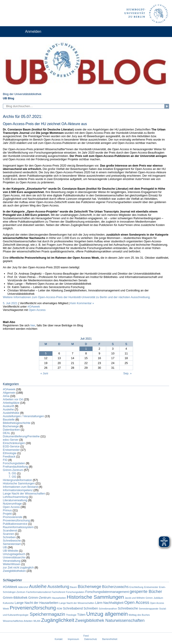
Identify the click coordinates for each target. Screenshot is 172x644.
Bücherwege (11, 426)
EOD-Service (11, 446)
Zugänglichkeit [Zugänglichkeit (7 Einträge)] (58, 620)
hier (33, 325)
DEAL (7, 433)
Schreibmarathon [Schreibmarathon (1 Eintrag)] (108, 609)
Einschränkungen (14, 443)
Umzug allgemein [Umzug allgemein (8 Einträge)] (107, 614)
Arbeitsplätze (11, 403)
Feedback (9, 456)
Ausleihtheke (11, 413)
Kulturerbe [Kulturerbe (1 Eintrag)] (8, 603)
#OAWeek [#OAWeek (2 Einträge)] (10, 587)
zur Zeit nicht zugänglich (18, 567)
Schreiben (9, 537)
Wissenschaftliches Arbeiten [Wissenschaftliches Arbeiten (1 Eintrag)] (18, 621)
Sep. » (128, 373)
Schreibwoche (12, 541)
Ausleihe (8, 409)
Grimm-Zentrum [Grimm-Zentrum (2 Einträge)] (40, 598)
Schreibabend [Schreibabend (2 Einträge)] (73, 608)
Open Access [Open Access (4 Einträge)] (137, 602)
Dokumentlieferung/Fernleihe (21, 436)
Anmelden (33, 31)
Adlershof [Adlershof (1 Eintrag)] (23, 587)
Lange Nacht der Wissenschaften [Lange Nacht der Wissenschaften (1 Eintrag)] (77, 603)
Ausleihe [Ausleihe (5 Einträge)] (38, 586)
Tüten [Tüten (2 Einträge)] (81, 615)
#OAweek (34, 307)
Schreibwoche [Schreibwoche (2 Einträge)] (128, 608)
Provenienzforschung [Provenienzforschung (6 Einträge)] (33, 608)
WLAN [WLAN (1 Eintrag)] (37, 621)
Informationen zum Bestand (20, 487)
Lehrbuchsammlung (15, 497)
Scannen (9, 534)
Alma (6, 396)
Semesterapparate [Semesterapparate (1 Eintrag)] (149, 609)
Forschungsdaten (14, 463)
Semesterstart (12, 544)
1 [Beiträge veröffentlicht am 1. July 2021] (86, 349)
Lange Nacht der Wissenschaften (24, 493)
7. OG (12, 477)
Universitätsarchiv (14, 557)
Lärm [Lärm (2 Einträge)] (99, 603)
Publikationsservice (15, 524)
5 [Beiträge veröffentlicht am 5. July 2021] (46, 353)
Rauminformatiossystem (18, 527)
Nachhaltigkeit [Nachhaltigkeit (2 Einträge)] (113, 603)
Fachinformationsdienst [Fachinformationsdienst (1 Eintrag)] (39, 592)
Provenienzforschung (16, 520)
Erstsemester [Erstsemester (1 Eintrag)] (151, 587)
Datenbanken (11, 430)
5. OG (12, 473)
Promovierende (13, 517)
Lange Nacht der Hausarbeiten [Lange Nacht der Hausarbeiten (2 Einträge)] (37, 603)
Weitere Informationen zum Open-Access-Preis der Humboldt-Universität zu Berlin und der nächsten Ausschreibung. (77, 297)
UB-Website (11, 551)
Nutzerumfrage (12, 504)
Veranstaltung (12, 561)
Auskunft (9, 406)
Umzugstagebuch (14, 554)
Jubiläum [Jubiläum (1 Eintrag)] (158, 598)
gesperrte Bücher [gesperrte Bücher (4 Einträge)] (146, 591)
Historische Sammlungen (19, 483)
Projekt (7, 514)
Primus (7, 510)
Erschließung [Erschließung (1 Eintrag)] (136, 587)
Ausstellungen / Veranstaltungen (24, 416)
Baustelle (9, 420)
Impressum (73, 639)
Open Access (37, 310)
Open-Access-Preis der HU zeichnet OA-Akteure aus (45, 124)
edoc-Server (11, 440)
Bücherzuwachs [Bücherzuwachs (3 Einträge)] (115, 587)
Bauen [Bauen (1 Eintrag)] (74, 587)
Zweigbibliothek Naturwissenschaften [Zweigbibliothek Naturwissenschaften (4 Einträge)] (110, 620)
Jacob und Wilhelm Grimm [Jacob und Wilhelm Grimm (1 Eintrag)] (139, 598)
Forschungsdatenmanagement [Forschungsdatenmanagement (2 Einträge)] (107, 592)
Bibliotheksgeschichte (17, 423)
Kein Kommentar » (82, 303)
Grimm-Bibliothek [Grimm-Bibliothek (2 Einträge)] (15, 598)
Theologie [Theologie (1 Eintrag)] (71, 615)
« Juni (44, 373)
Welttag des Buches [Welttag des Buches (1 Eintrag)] (139, 615)
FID (5, 460)
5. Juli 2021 (10, 303)
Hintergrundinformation (17, 480)
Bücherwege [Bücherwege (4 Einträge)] (89, 587)
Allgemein (9, 393)
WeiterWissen (12, 564)
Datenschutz (91, 639)
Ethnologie (10, 453)
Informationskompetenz (18, 490)
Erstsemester (11, 450)
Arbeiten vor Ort (13, 399)
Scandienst (10, 530)
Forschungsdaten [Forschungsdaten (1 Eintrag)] (75, 592)
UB (5, 547)
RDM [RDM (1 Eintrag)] (59, 609)
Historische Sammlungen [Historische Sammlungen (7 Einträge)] (95, 597)
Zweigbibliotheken (14, 571)
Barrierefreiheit (110, 639)
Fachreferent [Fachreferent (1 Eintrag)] (58, 592)
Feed (86, 636)
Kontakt (59, 639)
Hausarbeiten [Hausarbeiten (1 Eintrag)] (59, 598)
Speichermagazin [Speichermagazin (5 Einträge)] (47, 614)
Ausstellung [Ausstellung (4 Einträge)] (58, 587)
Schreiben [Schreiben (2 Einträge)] (91, 608)
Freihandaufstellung (15, 467)
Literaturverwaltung (15, 500)
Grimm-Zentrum (13, 470)
